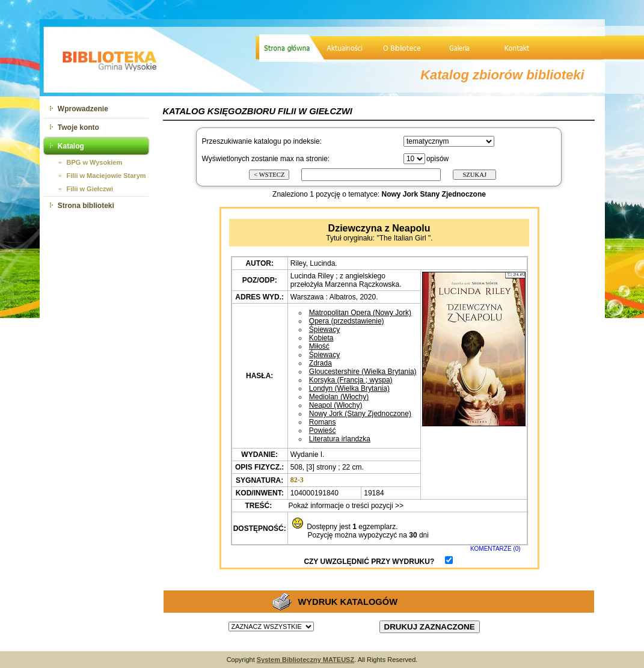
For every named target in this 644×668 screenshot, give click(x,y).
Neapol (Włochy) (336, 405)
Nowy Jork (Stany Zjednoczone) (360, 414)
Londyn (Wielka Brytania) (349, 388)
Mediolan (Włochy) (339, 397)
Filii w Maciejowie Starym (106, 176)
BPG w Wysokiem (95, 162)
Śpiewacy (324, 329)
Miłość (319, 346)
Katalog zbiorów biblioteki (502, 75)
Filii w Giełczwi (90, 189)
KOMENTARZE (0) (495, 549)
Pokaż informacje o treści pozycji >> (345, 506)
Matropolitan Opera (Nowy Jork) (360, 313)
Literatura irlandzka (340, 439)
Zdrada (320, 363)
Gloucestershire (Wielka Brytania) (363, 372)
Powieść (323, 431)
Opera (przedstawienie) (347, 321)
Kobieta (321, 338)
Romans (323, 422)
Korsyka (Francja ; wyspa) (351, 380)
